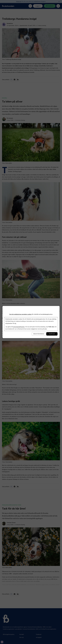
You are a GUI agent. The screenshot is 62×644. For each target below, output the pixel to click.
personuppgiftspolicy (19, 327)
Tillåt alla (52, 334)
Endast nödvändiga (39, 334)
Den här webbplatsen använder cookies (20, 314)
